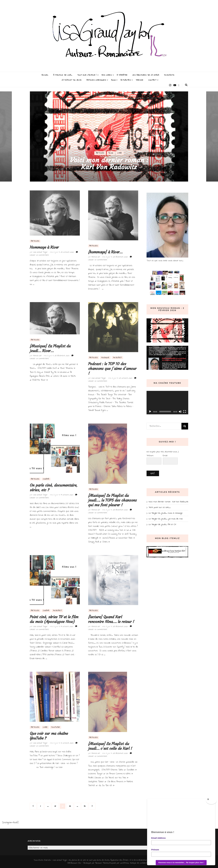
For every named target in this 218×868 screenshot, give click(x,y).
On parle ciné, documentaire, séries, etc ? (54, 488)
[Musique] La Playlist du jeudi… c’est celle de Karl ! (110, 746)
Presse (140, 80)
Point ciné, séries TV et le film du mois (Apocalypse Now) (54, 619)
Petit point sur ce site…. (160, 507)
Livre (120, 153)
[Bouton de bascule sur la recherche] (186, 85)
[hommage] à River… (105, 252)
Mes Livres (107, 75)
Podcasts (169, 75)
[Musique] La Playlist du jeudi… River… (50, 348)
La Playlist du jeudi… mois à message (166, 513)
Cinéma (46, 479)
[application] (167, 403)
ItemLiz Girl (96, 257)
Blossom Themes (102, 863)
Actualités (126, 80)
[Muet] (180, 412)
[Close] (211, 801)
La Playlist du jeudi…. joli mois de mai (166, 519)
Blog (113, 80)
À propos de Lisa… (63, 75)
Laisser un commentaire (39, 255)
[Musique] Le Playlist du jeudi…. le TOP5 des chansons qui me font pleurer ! (112, 500)
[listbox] (109, 136)
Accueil (45, 75)
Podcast (117, 358)
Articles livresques (96, 80)
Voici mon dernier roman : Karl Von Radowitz (109, 163)
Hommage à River (44, 247)
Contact (152, 80)
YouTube (56, 727)
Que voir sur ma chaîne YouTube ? (49, 736)
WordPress (124, 863)
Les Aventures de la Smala (146, 75)
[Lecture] (150, 412)
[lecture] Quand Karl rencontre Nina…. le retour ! (111, 619)
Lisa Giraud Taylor (40, 252)
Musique (105, 358)
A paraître (122, 75)
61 (56, 805)
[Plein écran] (185, 412)
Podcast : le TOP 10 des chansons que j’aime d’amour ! (112, 369)
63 (71, 805)
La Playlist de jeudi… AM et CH (162, 524)
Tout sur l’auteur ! (87, 75)
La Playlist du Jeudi (72, 80)
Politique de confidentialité (140, 863)
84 (86, 805)
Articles (100, 153)
